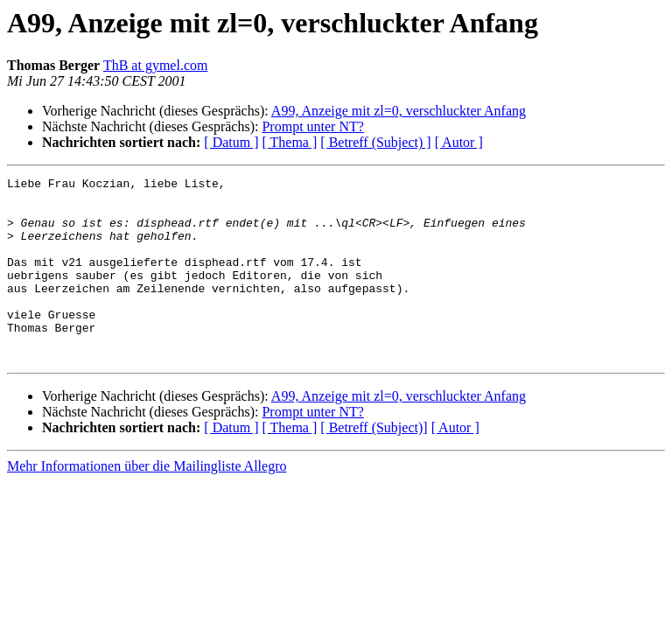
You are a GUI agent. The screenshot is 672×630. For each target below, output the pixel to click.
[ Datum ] (231, 142)
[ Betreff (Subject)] (374, 464)
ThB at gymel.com (156, 65)
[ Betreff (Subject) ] (375, 142)
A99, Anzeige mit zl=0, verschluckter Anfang (399, 111)
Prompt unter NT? (312, 126)
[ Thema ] (290, 142)
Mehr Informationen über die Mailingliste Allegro (147, 503)
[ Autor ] (459, 142)
